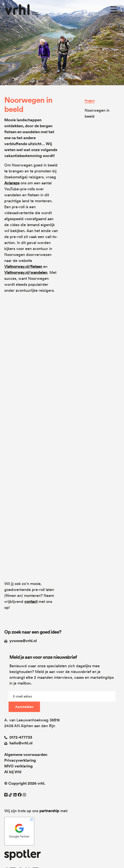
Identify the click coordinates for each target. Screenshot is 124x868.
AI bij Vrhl (13, 772)
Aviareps (12, 183)
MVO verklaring (18, 766)
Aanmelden (24, 707)
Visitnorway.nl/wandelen (26, 272)
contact (31, 602)
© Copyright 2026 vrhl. (25, 783)
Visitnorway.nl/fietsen (23, 266)
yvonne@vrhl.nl (21, 641)
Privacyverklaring (20, 760)
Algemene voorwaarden (26, 755)
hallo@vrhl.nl (18, 743)
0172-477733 (18, 737)
